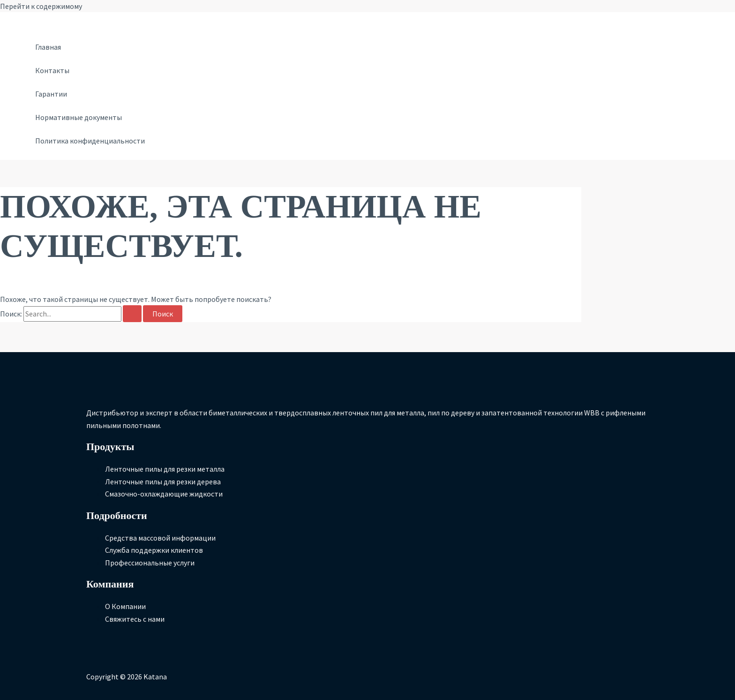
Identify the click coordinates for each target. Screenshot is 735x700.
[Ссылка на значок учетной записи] (22, 20)
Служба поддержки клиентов (154, 550)
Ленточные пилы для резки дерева (163, 482)
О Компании (125, 606)
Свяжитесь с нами (135, 619)
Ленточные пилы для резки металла (165, 469)
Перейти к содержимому (41, 6)
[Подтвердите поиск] (132, 314)
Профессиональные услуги (150, 563)
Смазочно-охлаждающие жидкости (164, 494)
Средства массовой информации (160, 538)
